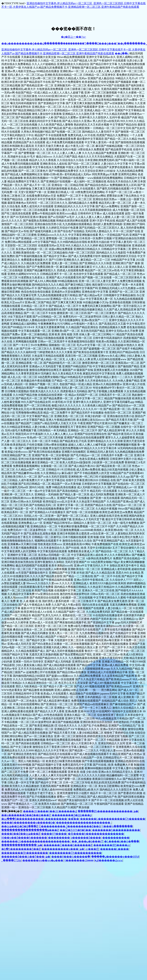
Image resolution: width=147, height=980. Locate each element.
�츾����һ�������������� (96, 834)
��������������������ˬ (84, 823)
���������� (116, 838)
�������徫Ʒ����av (112, 845)
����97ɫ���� (54, 834)
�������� (59, 838)
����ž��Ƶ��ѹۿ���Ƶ (21, 834)
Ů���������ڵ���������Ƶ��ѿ (70, 826)
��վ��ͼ (122, 53)
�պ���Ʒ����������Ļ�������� (34, 819)
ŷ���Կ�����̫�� (117, 826)
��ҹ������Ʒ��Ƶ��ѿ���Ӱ (26, 815)
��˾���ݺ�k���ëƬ (87, 841)
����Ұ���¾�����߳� (71, 857)
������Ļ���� (114, 849)
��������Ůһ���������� (75, 853)
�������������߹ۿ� (22, 845)
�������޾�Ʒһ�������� (25, 853)
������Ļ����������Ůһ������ (113, 819)
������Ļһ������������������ (36, 841)
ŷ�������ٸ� (81, 860)
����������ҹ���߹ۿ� (63, 849)
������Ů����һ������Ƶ (68, 845)
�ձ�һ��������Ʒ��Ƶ (21, 849)
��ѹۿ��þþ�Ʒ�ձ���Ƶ (20, 826)
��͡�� (73, 819)
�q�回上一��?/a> (73, 37)
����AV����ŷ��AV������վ (50, 811)
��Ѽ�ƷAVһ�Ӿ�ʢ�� (75, 830)
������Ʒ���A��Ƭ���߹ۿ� (26, 857)
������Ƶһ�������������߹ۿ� (108, 811)
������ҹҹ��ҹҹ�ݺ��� (43, 860)
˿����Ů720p (11, 860)
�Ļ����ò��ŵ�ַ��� (122, 841)
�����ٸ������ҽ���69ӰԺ (115, 857)
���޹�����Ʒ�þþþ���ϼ (72, 815)
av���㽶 (92, 849)
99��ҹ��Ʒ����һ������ (24, 838)
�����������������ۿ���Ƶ (30, 830)
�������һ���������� (116, 830)
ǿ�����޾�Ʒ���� (86, 838)
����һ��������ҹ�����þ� (28, 823)
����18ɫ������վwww (104, 860)
